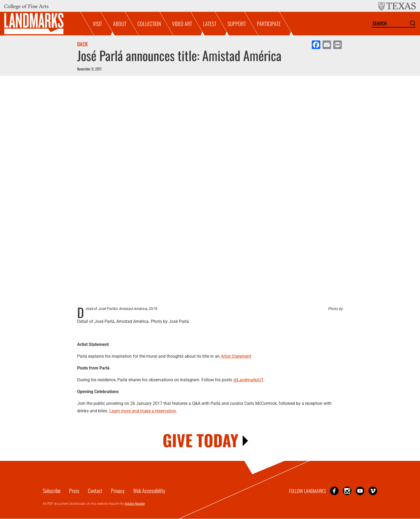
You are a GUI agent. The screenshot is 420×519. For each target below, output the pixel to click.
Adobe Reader (135, 504)
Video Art (182, 24)
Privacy (118, 491)
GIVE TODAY (200, 440)
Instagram (347, 491)
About (120, 24)
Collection (149, 24)
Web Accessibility (149, 491)
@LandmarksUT (249, 380)
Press (74, 491)
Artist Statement (236, 356)
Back (82, 44)
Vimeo (373, 491)
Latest (210, 24)
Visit (97, 24)
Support (237, 24)
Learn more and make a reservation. (143, 411)
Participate (269, 24)
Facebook (334, 491)
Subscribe (52, 491)
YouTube (360, 491)
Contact (95, 491)
